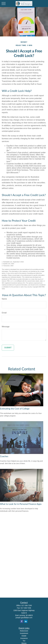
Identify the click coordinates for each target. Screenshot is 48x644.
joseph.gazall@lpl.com (24, 618)
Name (4, 299)
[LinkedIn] (26, 621)
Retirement (24, 631)
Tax (24, 641)
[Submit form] (8, 348)
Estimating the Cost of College (15, 409)
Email (4, 313)
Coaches (4, 456)
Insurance (24, 638)
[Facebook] (22, 621)
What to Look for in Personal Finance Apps (21, 504)
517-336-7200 (27, 605)
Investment (24, 633)
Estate (24, 636)
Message (6, 327)
